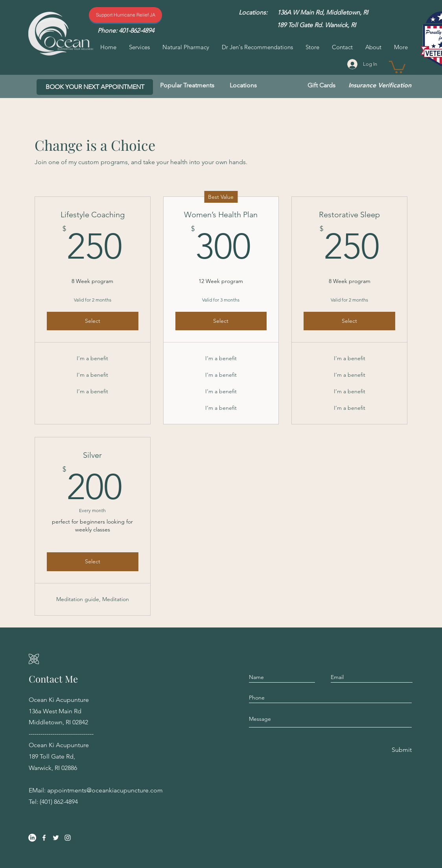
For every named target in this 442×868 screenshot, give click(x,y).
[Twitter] (56, 838)
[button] (397, 66)
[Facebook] (44, 838)
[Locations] (243, 85)
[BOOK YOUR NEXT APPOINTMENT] (95, 87)
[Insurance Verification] (380, 85)
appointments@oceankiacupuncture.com (105, 790)
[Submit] (401, 750)
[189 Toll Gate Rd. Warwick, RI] (316, 25)
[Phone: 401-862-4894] (126, 31)
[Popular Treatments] (187, 85)
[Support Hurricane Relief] (125, 15)
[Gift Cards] (321, 85)
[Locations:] (253, 13)
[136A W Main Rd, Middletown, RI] (323, 13)
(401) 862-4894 (59, 802)
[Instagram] (68, 838)
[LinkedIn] (32, 838)
